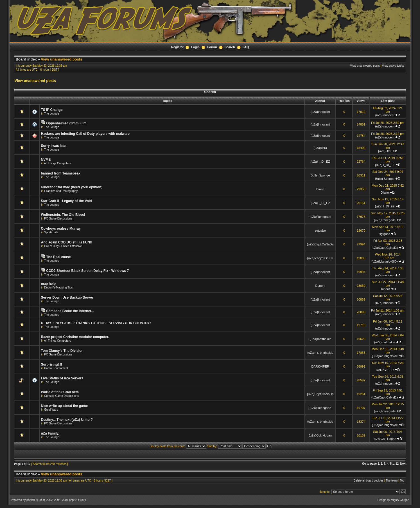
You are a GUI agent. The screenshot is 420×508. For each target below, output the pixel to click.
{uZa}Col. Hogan (320, 435)
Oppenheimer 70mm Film (66, 123)
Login (195, 47)
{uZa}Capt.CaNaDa (320, 244)
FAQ (246, 47)
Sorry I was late (53, 146)
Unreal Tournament (56, 368)
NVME (46, 160)
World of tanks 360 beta (60, 392)
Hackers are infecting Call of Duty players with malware (85, 134)
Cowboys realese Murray (61, 229)
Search (230, 47)
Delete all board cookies (368, 481)
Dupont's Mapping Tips (58, 287)
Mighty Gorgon (400, 500)
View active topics (393, 66)
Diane (320, 189)
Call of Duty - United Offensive (63, 246)
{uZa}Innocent (320, 112)
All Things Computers (57, 163)
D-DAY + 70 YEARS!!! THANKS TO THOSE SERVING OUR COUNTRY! (96, 323)
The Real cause (58, 257)
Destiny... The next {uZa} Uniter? (67, 420)
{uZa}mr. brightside (320, 353)
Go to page (369, 464)
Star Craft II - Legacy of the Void (66, 201)
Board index (26, 59)
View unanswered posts (61, 59)
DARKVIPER (320, 366)
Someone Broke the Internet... (70, 311)
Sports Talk (51, 232)
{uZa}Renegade (320, 217)
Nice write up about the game (65, 406)
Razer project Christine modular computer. (75, 337)
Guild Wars (51, 410)
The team (392, 481)
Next (403, 464)
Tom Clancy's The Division (62, 351)
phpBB (31, 500)
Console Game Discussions (61, 396)
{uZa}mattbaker (320, 339)
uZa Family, (50, 433)
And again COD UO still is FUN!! (67, 242)
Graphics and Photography (61, 191)
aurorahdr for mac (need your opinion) (72, 187)
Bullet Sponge (320, 175)
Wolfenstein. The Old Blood (63, 215)
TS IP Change (52, 110)
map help (48, 284)
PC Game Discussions (58, 219)
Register (177, 47)
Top (402, 481)
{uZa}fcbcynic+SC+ (320, 258)
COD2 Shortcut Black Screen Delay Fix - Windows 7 (87, 271)
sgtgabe (320, 230)
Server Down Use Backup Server (67, 297)
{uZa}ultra (320, 148)
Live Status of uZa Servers (62, 378)
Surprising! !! (52, 364)
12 (397, 464)
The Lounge (52, 114)
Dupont (320, 286)
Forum (212, 47)
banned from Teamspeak (61, 173)
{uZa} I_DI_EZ (320, 162)
